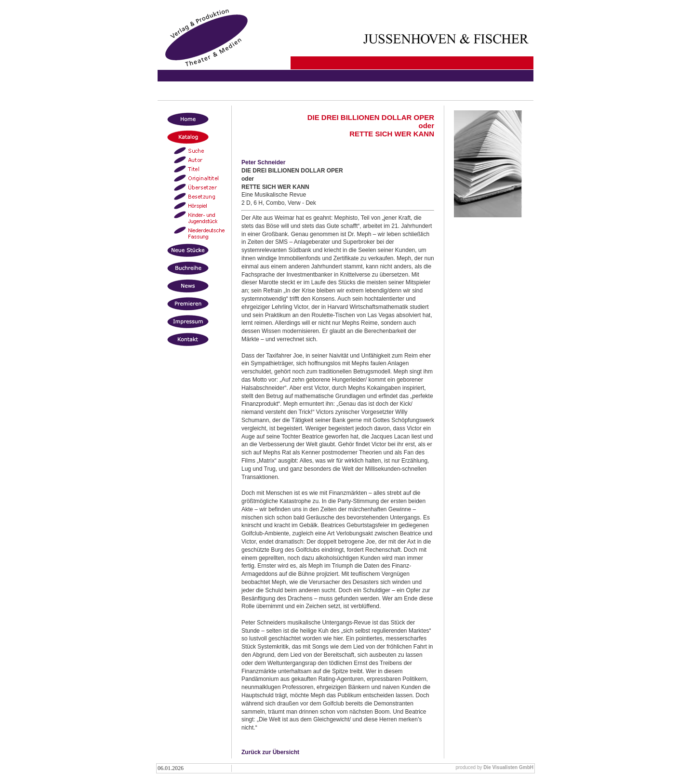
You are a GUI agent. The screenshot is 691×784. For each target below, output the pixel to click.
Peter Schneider (263, 162)
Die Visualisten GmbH (508, 767)
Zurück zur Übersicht (270, 752)
